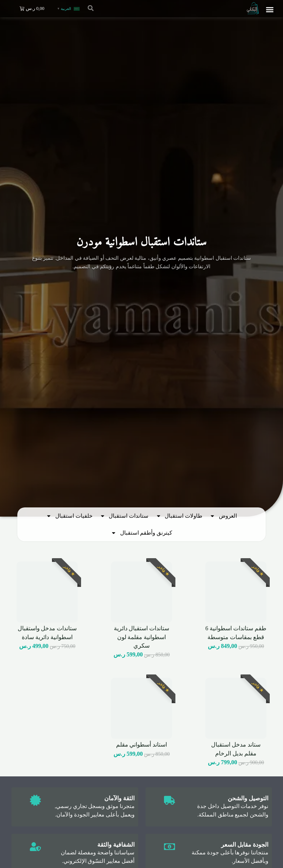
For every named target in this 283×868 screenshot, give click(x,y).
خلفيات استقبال (69, 516)
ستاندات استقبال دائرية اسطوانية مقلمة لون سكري (142, 637)
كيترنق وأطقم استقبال (141, 533)
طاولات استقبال (179, 516)
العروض (223, 516)
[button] (270, 9)
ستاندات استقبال (124, 516)
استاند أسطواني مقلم (142, 745)
